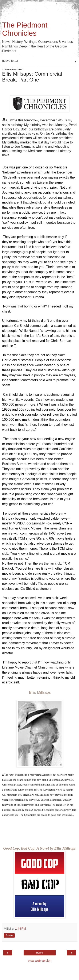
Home (39, 906)
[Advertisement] (40, 12)
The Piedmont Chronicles (25, 29)
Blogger (48, 976)
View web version (40, 914)
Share (9, 888)
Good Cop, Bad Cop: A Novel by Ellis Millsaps (40, 801)
